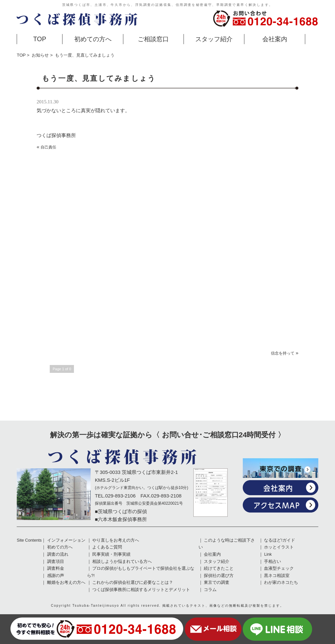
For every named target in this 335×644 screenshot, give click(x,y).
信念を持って (283, 353)
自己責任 (48, 147)
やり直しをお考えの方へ (116, 540)
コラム (210, 590)
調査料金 (56, 568)
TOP (40, 39)
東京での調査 (217, 583)
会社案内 (275, 39)
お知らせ (40, 55)
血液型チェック (279, 568)
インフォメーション (66, 540)
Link (268, 554)
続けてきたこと (219, 568)
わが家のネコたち (281, 583)
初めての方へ (93, 39)
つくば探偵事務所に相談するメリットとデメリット (141, 590)
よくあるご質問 (107, 547)
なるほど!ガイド (280, 540)
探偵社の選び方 (219, 576)
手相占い (273, 562)
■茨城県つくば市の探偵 (121, 511)
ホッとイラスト (279, 547)
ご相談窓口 (153, 39)
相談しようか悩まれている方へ (122, 562)
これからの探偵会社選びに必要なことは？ (133, 583)
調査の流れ (58, 554)
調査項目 (56, 562)
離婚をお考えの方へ (66, 583)
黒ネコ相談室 (277, 576)
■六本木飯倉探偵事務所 (121, 519)
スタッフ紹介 (214, 39)
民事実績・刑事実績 (111, 554)
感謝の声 (56, 576)
